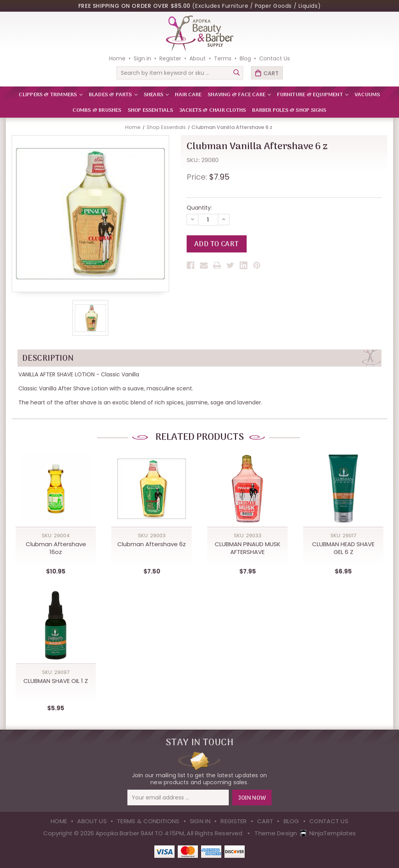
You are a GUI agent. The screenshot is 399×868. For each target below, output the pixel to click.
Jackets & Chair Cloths (213, 110)
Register (170, 58)
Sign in (142, 58)
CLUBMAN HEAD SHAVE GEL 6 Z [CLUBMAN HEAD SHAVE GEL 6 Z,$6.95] (343, 548)
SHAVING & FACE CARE (239, 95)
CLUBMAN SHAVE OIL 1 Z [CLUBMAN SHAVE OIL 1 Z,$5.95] (56, 681)
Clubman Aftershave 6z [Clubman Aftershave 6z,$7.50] (152, 544)
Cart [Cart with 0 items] (271, 73)
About (198, 58)
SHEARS (156, 95)
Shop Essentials (150, 110)
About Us (92, 821)
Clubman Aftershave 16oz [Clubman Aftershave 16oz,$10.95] (56, 548)
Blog (245, 58)
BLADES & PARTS (113, 95)
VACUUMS (367, 95)
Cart (265, 821)
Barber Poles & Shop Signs (289, 110)
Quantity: (199, 208)
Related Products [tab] (199, 437)
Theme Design (276, 833)
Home (117, 58)
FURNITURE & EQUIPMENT (313, 95)
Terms (223, 58)
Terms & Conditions (148, 821)
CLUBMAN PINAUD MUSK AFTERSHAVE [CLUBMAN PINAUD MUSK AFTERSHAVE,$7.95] (248, 548)
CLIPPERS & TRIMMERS (50, 95)
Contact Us (275, 58)
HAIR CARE (188, 95)
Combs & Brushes (97, 110)
